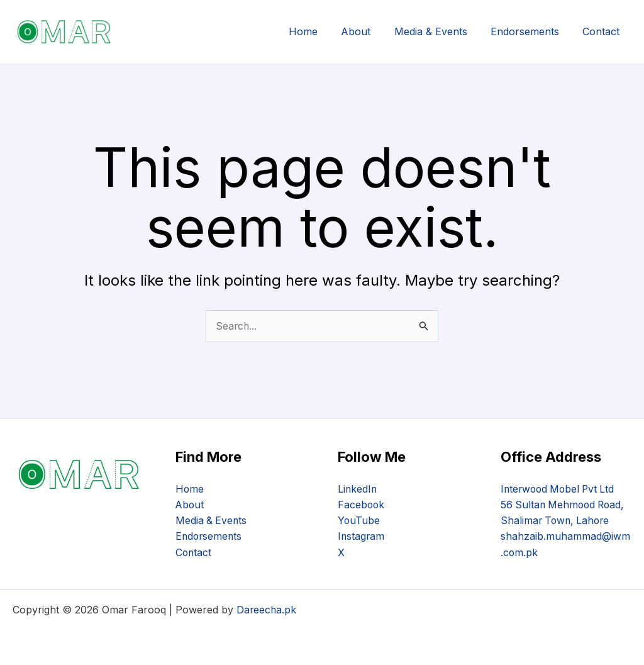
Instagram (362, 536)
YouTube (359, 520)
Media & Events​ (439, 31)
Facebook (362, 504)
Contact (603, 31)
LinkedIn (358, 488)
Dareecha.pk (267, 610)
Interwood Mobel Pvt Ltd (560, 488)
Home (318, 31)
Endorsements (530, 31)
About (368, 31)
